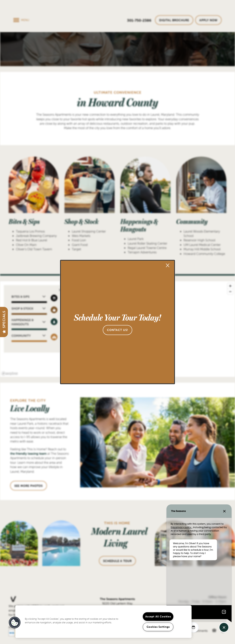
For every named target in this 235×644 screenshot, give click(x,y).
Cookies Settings (158, 627)
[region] (103, 622)
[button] (117, 330)
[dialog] (117, 322)
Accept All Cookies (158, 616)
